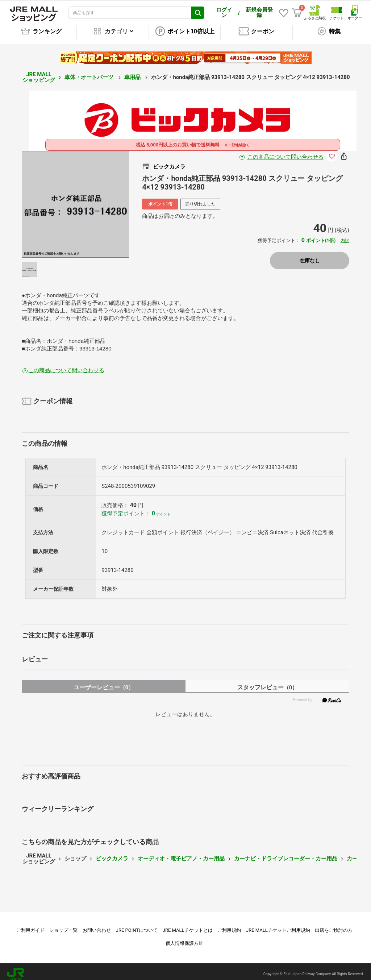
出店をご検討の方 (334, 925)
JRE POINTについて (137, 925)
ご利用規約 (229, 925)
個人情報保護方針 (184, 938)
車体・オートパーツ (90, 72)
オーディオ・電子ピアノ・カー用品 (181, 854)
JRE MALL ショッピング (39, 72)
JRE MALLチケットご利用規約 (278, 925)
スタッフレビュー (268, 682)
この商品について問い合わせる (285, 152)
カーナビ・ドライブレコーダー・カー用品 (286, 854)
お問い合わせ (97, 925)
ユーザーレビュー (104, 682)
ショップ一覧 (63, 925)
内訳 (345, 236)
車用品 (133, 72)
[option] (76, 200)
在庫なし (310, 256)
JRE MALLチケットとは (188, 925)
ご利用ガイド (30, 925)
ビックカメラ (112, 854)
